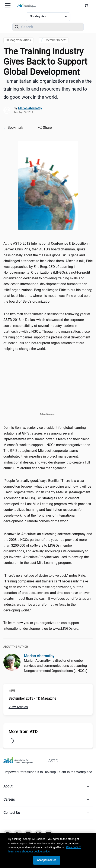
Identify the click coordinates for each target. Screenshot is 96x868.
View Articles (18, 707)
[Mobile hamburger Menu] (8, 5)
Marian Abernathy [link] (30, 108)
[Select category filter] (48, 17)
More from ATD (23, 732)
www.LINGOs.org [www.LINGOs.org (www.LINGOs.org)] (65, 629)
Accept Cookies (47, 860)
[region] (48, 850)
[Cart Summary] (88, 5)
